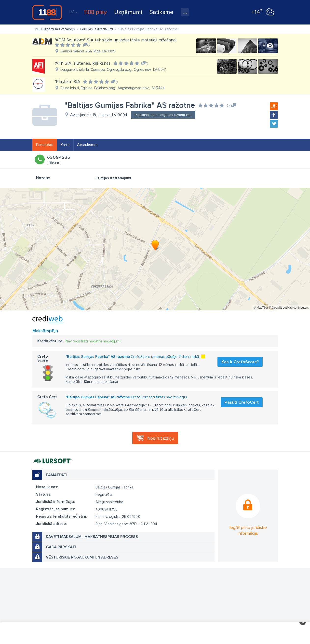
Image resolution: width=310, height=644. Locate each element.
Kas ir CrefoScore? (240, 362)
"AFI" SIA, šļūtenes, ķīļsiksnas (82, 63)
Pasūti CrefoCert (242, 402)
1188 (47, 12)
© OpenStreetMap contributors (289, 308)
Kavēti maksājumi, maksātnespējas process (92, 537)
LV (73, 12)
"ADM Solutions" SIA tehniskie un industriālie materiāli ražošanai (115, 40)
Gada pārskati (61, 547)
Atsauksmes (88, 145)
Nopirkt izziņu (161, 438)
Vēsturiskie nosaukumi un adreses (82, 557)
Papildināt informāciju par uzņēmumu (163, 115)
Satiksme (161, 12)
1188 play (95, 12)
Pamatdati (45, 145)
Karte (65, 145)
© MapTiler (261, 308)
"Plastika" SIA (67, 82)
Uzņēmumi (128, 12)
